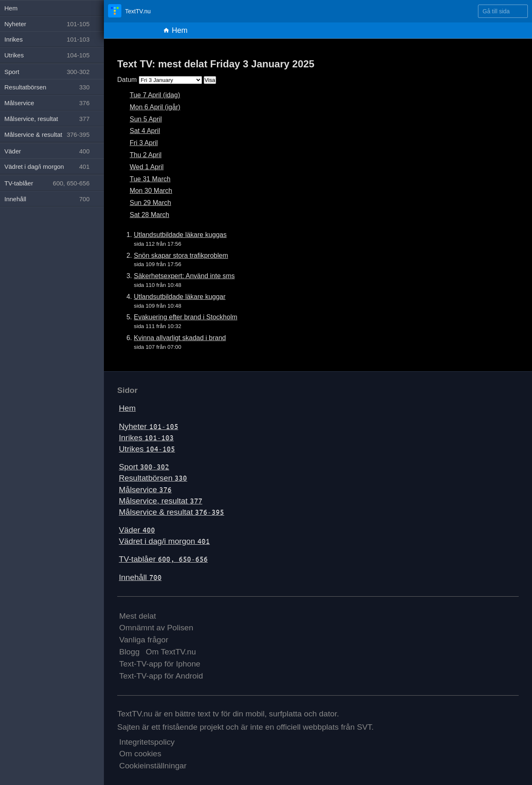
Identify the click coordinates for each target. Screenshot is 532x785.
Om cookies (140, 754)
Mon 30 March (151, 191)
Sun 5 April (146, 119)
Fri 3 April (144, 143)
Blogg (129, 652)
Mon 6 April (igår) (155, 107)
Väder (137, 530)
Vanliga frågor (144, 640)
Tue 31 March (150, 179)
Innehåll (140, 577)
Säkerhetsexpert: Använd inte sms (184, 276)
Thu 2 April (145, 155)
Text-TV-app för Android (161, 676)
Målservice (145, 490)
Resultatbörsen (153, 478)
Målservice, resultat (161, 501)
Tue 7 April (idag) (155, 95)
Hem (175, 30)
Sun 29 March (150, 203)
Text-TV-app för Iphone (160, 664)
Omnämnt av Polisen (156, 628)
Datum (127, 80)
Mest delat (138, 616)
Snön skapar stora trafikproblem (181, 255)
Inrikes (146, 438)
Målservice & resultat (171, 512)
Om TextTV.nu (171, 652)
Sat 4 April (145, 131)
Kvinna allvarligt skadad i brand (180, 338)
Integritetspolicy (147, 742)
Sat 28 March (149, 215)
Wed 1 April (147, 167)
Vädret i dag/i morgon (164, 541)
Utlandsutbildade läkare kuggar (180, 297)
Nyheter (149, 426)
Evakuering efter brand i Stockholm (186, 317)
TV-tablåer (163, 559)
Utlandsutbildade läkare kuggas (180, 235)
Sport (144, 467)
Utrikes (147, 449)
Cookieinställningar (153, 766)
